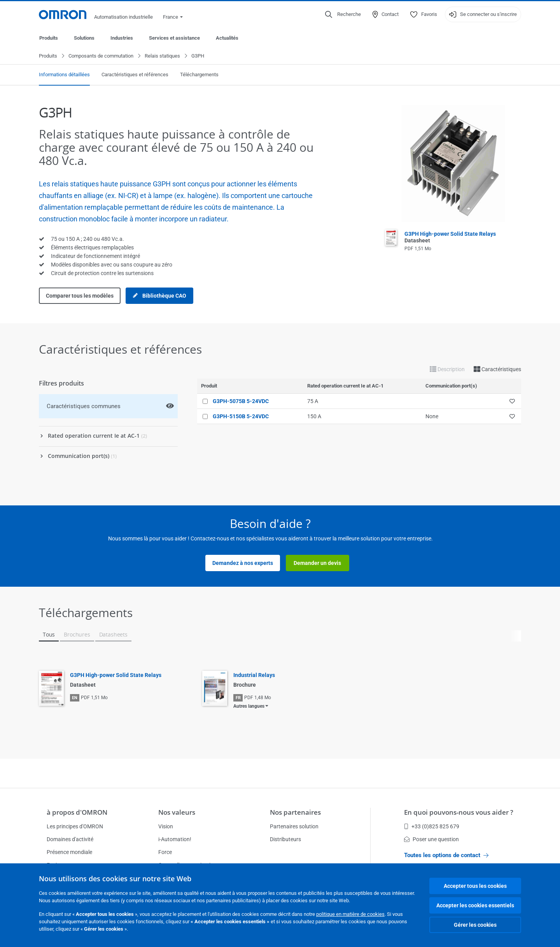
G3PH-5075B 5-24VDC (241, 402)
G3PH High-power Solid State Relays (116, 675)
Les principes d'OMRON (75, 826)
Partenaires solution (294, 826)
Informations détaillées (64, 75)
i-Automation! (175, 839)
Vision (166, 826)
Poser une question (431, 839)
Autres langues (249, 707)
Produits (49, 38)
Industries (122, 38)
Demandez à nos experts (243, 563)
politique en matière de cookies (350, 914)
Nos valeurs (177, 812)
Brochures (77, 635)
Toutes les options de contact (446, 855)
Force (165, 852)
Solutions (84, 38)
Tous (49, 635)
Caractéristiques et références (135, 75)
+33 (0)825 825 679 (432, 826)
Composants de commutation (101, 56)
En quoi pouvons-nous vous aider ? (459, 812)
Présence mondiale (69, 852)
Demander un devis (317, 563)
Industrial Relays (254, 675)
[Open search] (343, 14)
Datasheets (113, 635)
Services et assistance (174, 38)
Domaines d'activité (70, 839)
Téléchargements (199, 75)
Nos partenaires (295, 812)
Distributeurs (285, 839)
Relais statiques (162, 56)
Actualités (227, 38)
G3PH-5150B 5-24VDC (241, 417)
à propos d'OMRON (77, 812)
